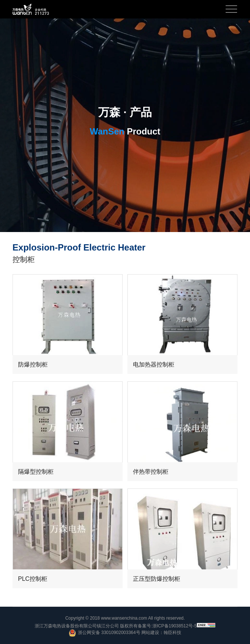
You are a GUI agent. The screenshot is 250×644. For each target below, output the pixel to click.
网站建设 (150, 633)
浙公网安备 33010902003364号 (105, 633)
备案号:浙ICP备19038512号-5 (167, 626)
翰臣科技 (172, 633)
